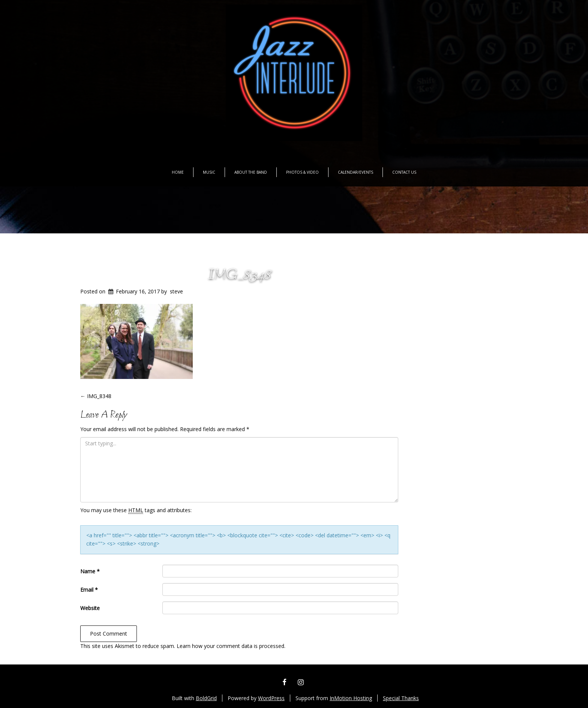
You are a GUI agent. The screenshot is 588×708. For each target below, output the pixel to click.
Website (90, 608)
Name (90, 571)
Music (209, 172)
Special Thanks (401, 698)
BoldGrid (206, 698)
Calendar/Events (355, 172)
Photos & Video (302, 172)
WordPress (271, 698)
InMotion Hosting (351, 698)
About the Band (251, 172)
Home (178, 172)
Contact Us (404, 172)
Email (89, 590)
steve (176, 291)
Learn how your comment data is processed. (231, 646)
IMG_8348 (239, 275)
